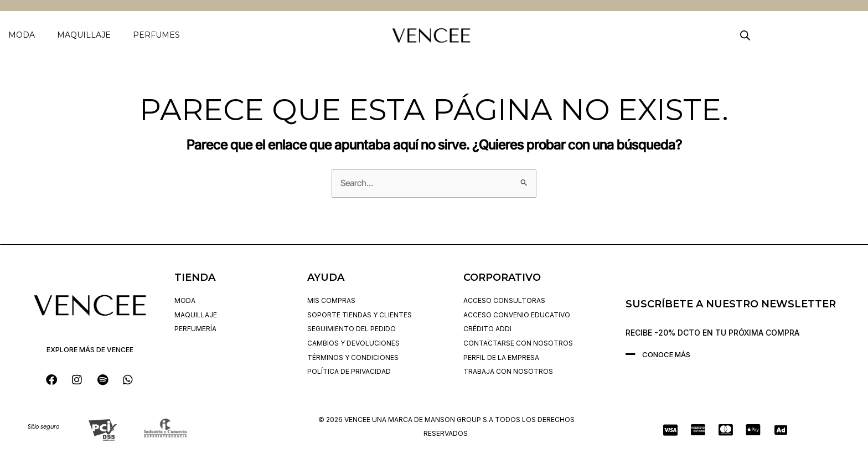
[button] (24, 35)
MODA (22, 35)
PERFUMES (156, 35)
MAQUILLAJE (84, 35)
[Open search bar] (745, 35)
